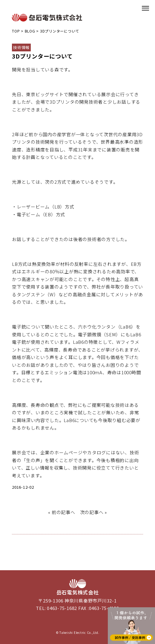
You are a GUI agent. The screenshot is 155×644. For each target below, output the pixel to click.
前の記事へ (63, 512)
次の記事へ (92, 512)
